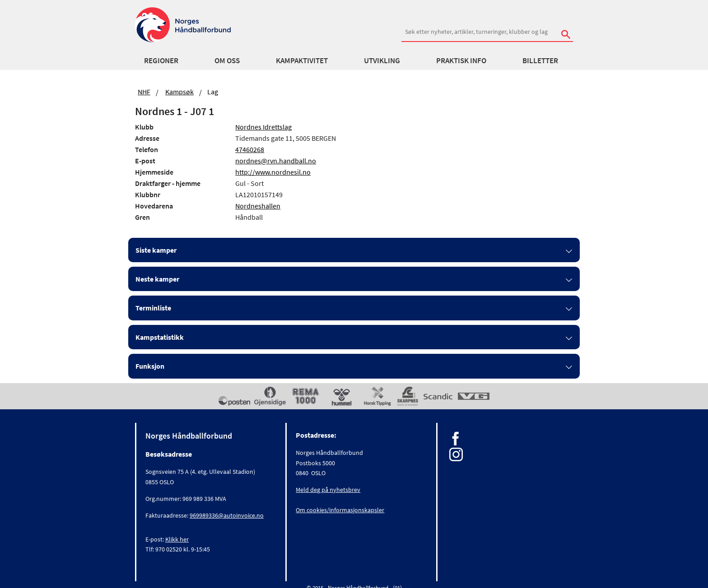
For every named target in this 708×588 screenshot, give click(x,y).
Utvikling (382, 60)
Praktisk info (461, 60)
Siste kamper (156, 250)
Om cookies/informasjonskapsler (340, 510)
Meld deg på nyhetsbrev (328, 490)
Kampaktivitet (302, 60)
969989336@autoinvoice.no (227, 515)
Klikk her (177, 539)
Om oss (227, 60)
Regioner (161, 60)
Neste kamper (157, 279)
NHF (144, 92)
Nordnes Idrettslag (263, 127)
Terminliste (153, 308)
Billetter (540, 60)
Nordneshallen (258, 206)
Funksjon (150, 366)
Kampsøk (179, 92)
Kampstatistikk (160, 337)
